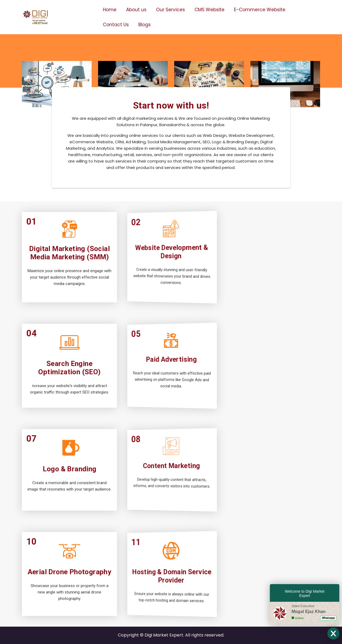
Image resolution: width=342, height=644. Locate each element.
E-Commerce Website (260, 10)
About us (136, 10)
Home (110, 10)
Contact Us (116, 25)
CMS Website (209, 10)
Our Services (170, 10)
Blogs (145, 25)
